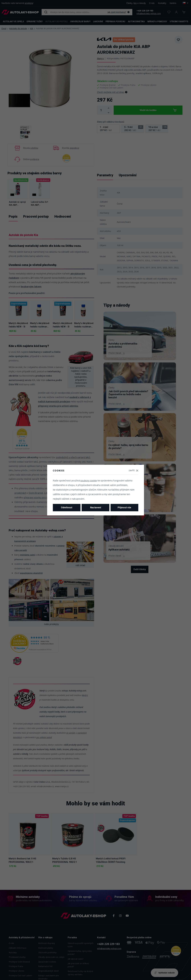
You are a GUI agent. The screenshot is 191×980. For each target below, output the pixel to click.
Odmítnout (67, 508)
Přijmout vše (124, 508)
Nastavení (96, 508)
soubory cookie (89, 481)
